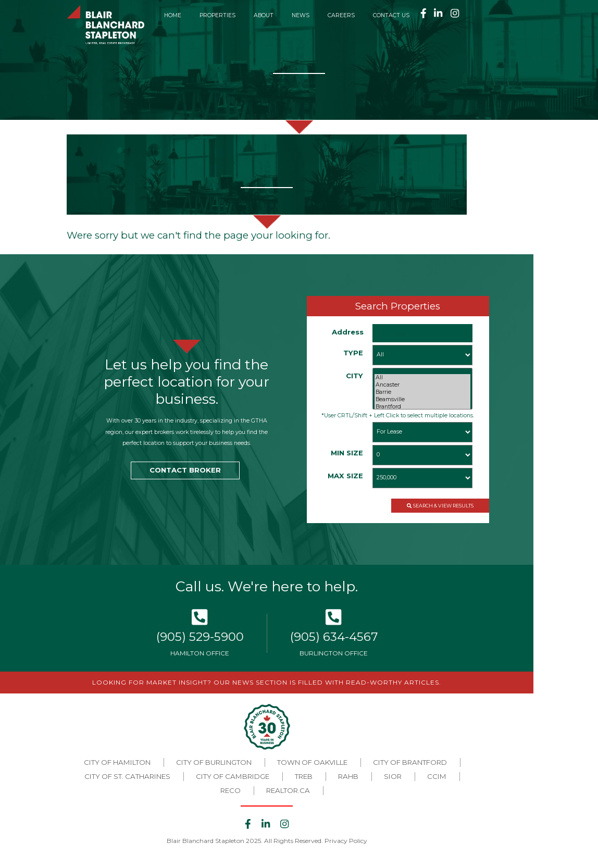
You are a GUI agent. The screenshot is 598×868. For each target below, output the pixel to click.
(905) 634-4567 (334, 637)
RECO (231, 790)
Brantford (423, 407)
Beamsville (423, 400)
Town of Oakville (312, 762)
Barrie (423, 392)
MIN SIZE (347, 453)
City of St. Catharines (127, 776)
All (423, 378)
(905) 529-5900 (200, 637)
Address (348, 332)
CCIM (437, 776)
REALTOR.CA (288, 790)
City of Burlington (214, 762)
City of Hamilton (117, 762)
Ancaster (423, 385)
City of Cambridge (233, 776)
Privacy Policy (346, 841)
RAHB (348, 776)
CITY (354, 376)
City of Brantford (410, 762)
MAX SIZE (345, 476)
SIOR (393, 776)
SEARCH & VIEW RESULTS (440, 506)
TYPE (353, 353)
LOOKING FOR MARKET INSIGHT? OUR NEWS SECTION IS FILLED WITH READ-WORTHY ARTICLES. (267, 682)
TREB (304, 776)
